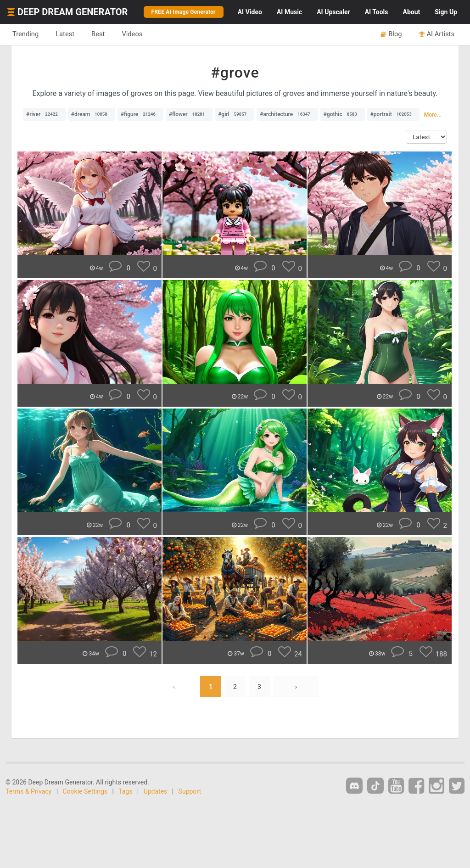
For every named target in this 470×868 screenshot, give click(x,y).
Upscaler (333, 12)
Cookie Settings (85, 791)
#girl (235, 114)
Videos (132, 34)
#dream (92, 114)
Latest (65, 34)
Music (289, 12)
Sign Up (446, 12)
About (411, 12)
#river (44, 114)
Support (190, 791)
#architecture (287, 114)
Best (98, 34)
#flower (189, 114)
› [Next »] (296, 687)
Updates (156, 791)
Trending (25, 34)
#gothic (343, 114)
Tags (125, 791)
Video (250, 12)
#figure (140, 114)
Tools (377, 12)
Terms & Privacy (28, 791)
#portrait (393, 114)
